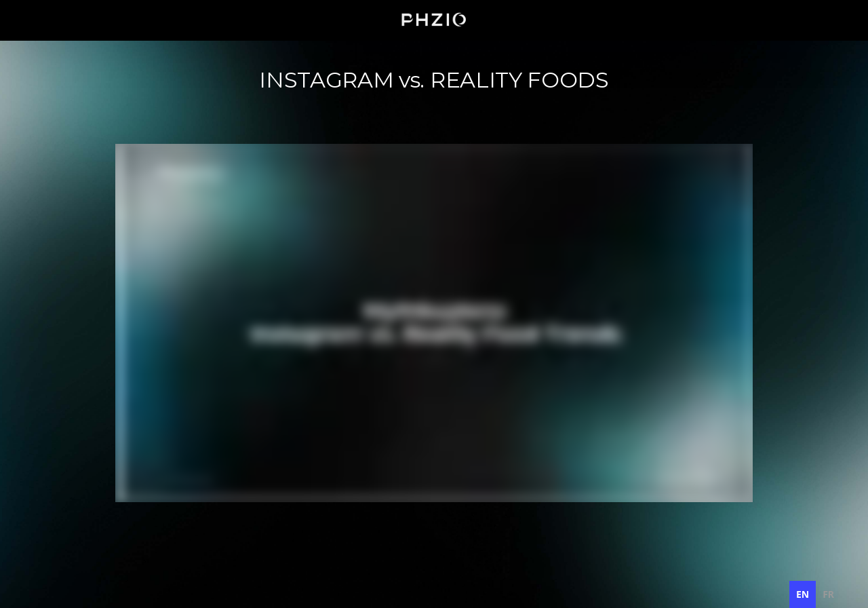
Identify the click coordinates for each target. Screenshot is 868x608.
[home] (434, 20)
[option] (828, 594)
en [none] (803, 594)
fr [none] (828, 594)
